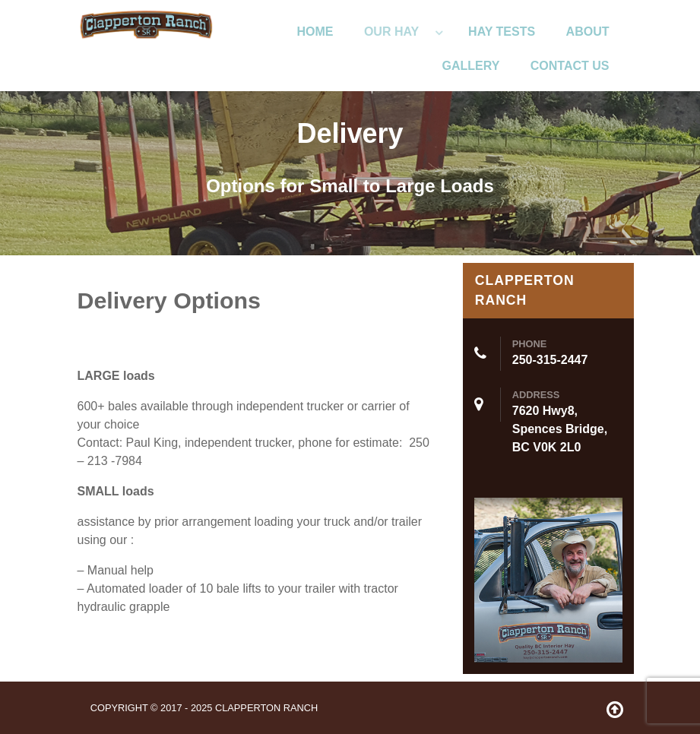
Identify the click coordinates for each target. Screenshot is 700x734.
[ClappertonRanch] (146, 23)
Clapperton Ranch (266, 708)
